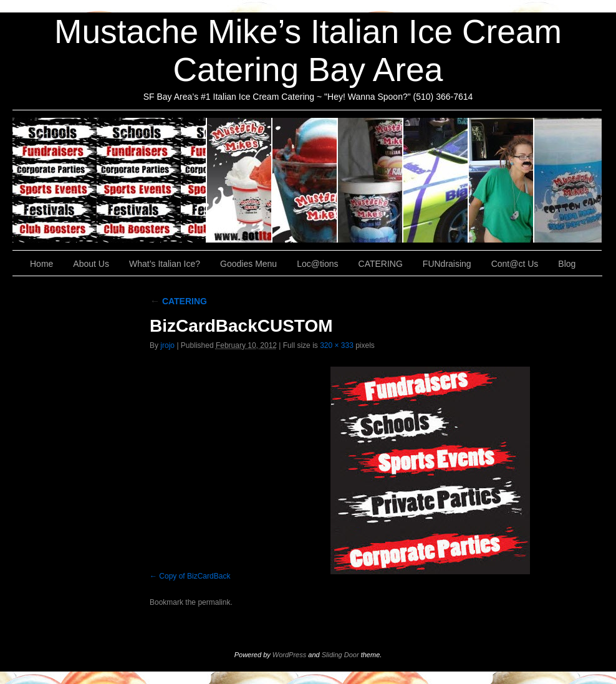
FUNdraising (502, 180)
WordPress (289, 655)
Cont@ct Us (568, 180)
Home (41, 264)
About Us (240, 180)
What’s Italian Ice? (305, 180)
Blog (567, 264)
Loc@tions (436, 180)
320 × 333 (337, 345)
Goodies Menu (371, 180)
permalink (214, 602)
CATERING (110, 180)
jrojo (167, 345)
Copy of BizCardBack (195, 576)
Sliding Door (340, 655)
